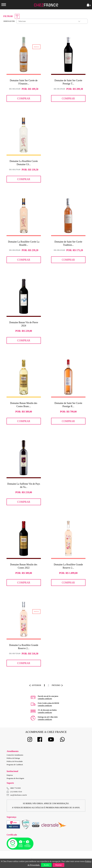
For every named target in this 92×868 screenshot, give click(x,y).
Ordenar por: (9, 21)
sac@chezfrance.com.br (17, 795)
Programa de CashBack (15, 765)
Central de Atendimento (15, 755)
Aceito (46, 865)
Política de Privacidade (15, 761)
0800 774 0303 (16, 788)
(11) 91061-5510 (14, 792)
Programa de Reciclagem (15, 778)
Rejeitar (59, 865)
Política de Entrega (13, 758)
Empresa (10, 775)
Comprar (24, 98)
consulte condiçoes (45, 699)
